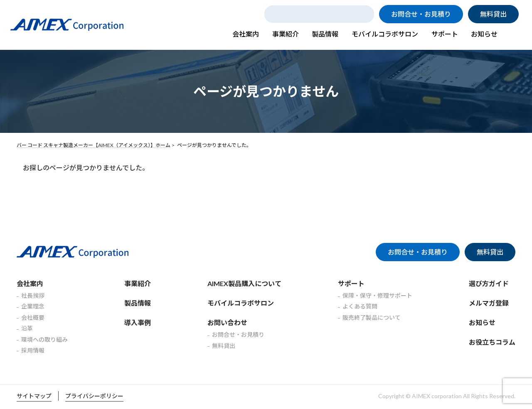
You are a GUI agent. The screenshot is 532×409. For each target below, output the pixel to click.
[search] (320, 14)
